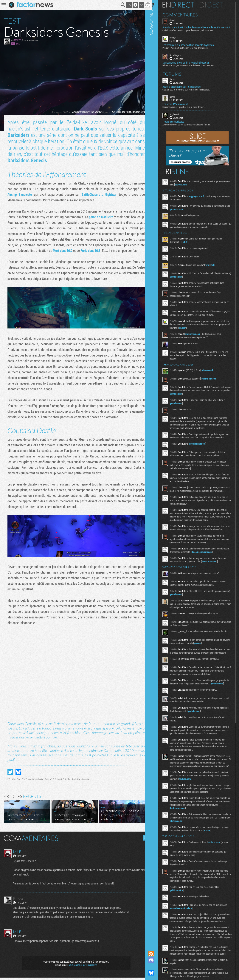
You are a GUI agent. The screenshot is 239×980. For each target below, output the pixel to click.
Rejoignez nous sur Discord (156, 960)
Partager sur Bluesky (18, 775)
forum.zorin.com (214, 574)
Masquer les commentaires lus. (143, 840)
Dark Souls (84, 129)
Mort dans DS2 (71, 251)
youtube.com (187, 279)
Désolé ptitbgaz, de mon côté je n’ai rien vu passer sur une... (194, 68)
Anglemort (179, 117)
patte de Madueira (112, 217)
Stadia (142, 112)
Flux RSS (156, 954)
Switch (133, 112)
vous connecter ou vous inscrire (82, 967)
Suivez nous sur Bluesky (156, 973)
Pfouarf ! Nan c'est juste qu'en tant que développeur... (191, 51)
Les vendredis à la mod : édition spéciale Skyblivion (193, 48)
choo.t (177, 20)
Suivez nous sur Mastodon (156, 966)
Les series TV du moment (180, 107)
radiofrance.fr (212, 373)
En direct (183, 5)
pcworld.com (193, 187)
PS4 (126, 112)
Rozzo (18, 40)
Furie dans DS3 (101, 251)
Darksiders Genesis (47, 160)
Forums (177, 77)
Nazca (177, 99)
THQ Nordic (93, 112)
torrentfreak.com (213, 381)
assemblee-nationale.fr (186, 936)
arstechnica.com (197, 337)
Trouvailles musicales (178, 125)
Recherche (120, 5)
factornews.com (182, 835)
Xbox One (118, 112)
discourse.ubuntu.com (217, 565)
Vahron (177, 82)
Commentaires (185, 15)
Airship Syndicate (78, 112)
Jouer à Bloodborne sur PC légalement (186, 89)
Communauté (156, 472)
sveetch (177, 40)
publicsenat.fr (181, 918)
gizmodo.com (187, 212)
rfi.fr (190, 245)
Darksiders (19, 135)
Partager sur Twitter (10, 775)
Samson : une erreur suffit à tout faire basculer (190, 65)
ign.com (202, 331)
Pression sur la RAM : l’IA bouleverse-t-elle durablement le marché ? (196, 29)
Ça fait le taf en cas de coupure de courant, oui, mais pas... (193, 33)
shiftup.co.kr (195, 848)
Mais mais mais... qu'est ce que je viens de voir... (189, 110)
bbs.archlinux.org (202, 450)
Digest (216, 5)
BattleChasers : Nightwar (97, 194)
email (18, 44)
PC (110, 112)
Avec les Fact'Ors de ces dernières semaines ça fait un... (192, 127)
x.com (217, 858)
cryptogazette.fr (202, 199)
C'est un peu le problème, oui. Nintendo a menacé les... (191, 92)
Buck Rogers (180, 58)
